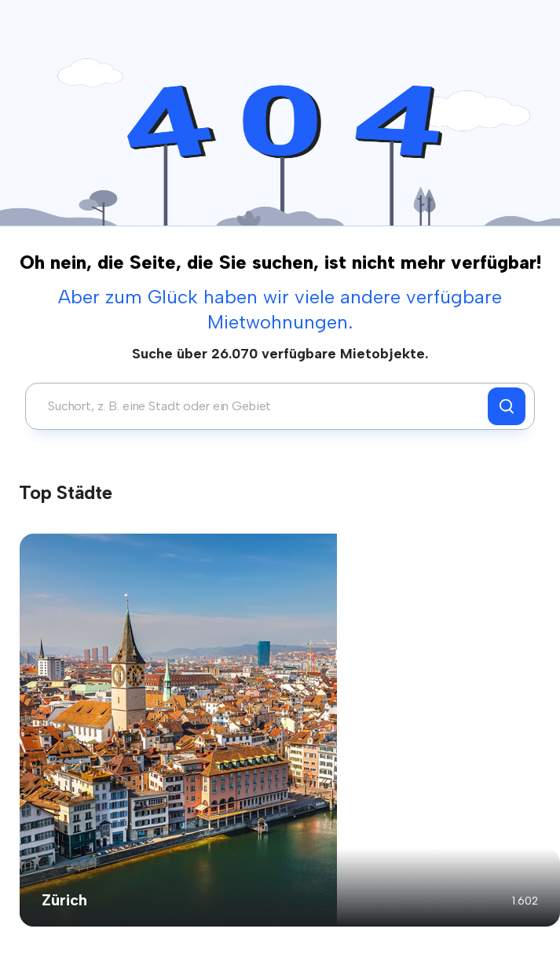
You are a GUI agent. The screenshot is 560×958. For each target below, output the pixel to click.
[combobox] (261, 406)
